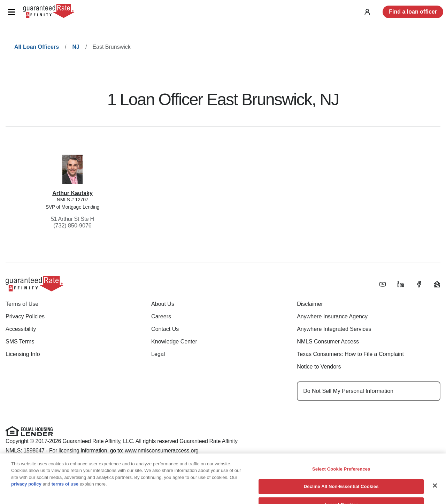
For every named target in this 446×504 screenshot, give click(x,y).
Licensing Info (23, 354)
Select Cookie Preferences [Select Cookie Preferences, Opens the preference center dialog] (341, 473)
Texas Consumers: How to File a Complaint (350, 354)
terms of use (65, 489)
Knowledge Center (174, 342)
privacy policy (26, 489)
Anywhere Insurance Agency (332, 316)
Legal (158, 354)
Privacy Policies (25, 316)
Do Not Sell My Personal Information (348, 391)
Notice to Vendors (319, 367)
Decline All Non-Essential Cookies (341, 491)
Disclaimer (310, 304)
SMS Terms (20, 342)
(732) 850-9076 (72, 226)
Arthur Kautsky (72, 193)
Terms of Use (22, 304)
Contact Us (165, 329)
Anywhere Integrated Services (334, 329)
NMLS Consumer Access (328, 342)
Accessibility (21, 329)
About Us (163, 304)
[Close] (435, 490)
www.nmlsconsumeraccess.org (162, 451)
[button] (11, 12)
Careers (161, 316)
